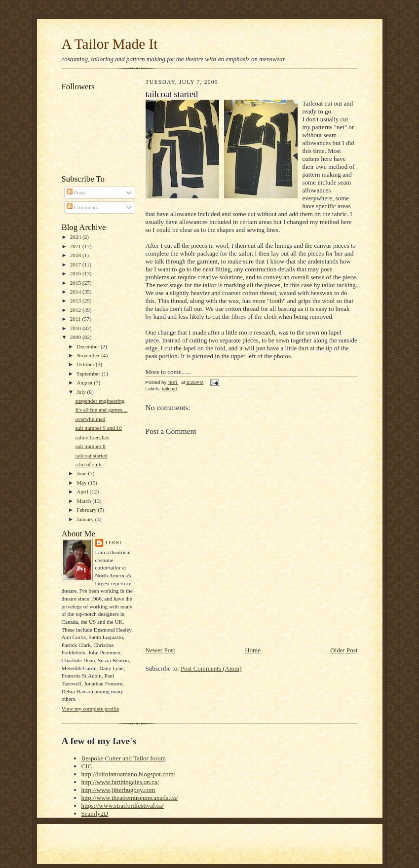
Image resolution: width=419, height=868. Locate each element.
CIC (87, 766)
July (82, 392)
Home (253, 650)
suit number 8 (90, 446)
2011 (76, 319)
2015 (76, 283)
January (86, 519)
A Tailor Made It (110, 44)
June (82, 473)
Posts (76, 192)
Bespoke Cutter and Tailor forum (124, 758)
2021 (76, 246)
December (89, 346)
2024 (76, 237)
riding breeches (92, 437)
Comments (82, 207)
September (89, 374)
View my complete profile (91, 709)
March (84, 501)
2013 (76, 301)
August (85, 382)
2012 (76, 310)
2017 (76, 264)
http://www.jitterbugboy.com (118, 790)
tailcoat (169, 389)
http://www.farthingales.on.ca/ (120, 782)
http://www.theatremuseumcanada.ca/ (130, 798)
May (82, 483)
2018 (76, 255)
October (86, 364)
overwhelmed (90, 419)
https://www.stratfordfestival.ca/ (123, 806)
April (83, 491)
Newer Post (160, 650)
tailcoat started (91, 455)
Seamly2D (95, 813)
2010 (76, 328)
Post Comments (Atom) (211, 668)
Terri (114, 543)
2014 (76, 292)
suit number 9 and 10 (98, 428)
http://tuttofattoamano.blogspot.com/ (129, 774)
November (89, 355)
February (87, 510)
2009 (76, 337)
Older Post (344, 650)
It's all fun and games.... (101, 410)
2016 (76, 273)
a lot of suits (89, 464)
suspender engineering (100, 401)
